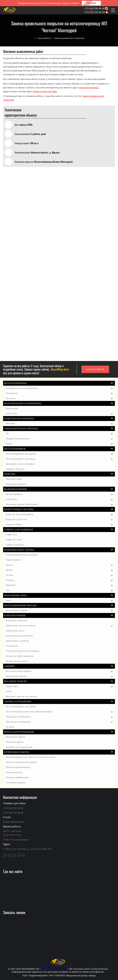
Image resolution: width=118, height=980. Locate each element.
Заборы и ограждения (18, 701)
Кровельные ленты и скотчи (21, 625)
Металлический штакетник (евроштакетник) (29, 712)
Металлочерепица (89, 88)
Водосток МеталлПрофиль (20, 514)
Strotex (9, 570)
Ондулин (10, 474)
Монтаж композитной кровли (21, 762)
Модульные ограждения (18, 717)
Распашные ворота (15, 737)
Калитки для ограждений (19, 747)
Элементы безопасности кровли (23, 651)
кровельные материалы (54, 969)
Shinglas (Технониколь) (18, 439)
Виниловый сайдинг (16, 676)
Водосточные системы (45, 91)
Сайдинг (9, 666)
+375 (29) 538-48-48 (94, 12)
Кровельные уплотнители (19, 636)
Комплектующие (15, 615)
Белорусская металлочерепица (22, 388)
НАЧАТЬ (91, 3)
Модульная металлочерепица (23, 403)
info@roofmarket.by (13, 822)
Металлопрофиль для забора (21, 459)
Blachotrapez (12, 408)
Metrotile (10, 423)
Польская (11, 398)
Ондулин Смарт (14, 479)
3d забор (10, 727)
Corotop (10, 580)
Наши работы (44, 38)
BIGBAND (11, 585)
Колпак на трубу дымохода (20, 656)
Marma (9, 565)
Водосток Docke (14, 524)
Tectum (9, 575)
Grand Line (11, 413)
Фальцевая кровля (15, 489)
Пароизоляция (13, 560)
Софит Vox (11, 534)
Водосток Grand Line (17, 519)
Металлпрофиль (14, 494)
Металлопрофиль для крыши (21, 454)
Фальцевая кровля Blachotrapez (22, 504)
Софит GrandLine (15, 545)
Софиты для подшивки (19, 530)
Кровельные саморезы (17, 641)
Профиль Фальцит (15, 469)
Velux (8, 600)
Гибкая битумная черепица (21, 429)
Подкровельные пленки (19, 550)
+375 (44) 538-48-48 (94, 8)
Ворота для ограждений (19, 732)
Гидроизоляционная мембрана (22, 555)
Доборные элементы (16, 620)
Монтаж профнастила (17, 777)
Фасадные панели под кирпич (21, 696)
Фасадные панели (15, 681)
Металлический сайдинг (19, 671)
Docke (9, 444)
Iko (7, 433)
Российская (12, 393)
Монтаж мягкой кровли (18, 767)
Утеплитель (12, 646)
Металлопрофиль (15, 449)
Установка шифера (16, 782)
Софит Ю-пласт (14, 540)
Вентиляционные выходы (20, 605)
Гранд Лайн (12, 686)
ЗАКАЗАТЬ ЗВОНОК (95, 369)
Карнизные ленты (15, 631)
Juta (8, 590)
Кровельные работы (16, 752)
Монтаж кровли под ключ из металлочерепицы (30, 757)
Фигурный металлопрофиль (20, 464)
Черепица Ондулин (16, 484)
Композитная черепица (19, 419)
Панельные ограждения (18, 722)
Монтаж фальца (14, 772)
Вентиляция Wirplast (17, 610)
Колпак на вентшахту (17, 661)
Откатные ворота (15, 742)
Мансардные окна (15, 595)
